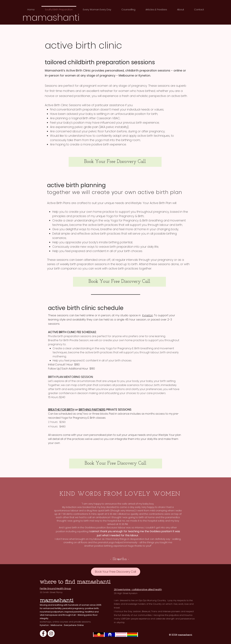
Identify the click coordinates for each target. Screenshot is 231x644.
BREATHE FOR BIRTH (61, 410)
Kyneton (148, 315)
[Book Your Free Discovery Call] (115, 162)
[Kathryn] (119, 559)
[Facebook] (43, 633)
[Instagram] (51, 633)
